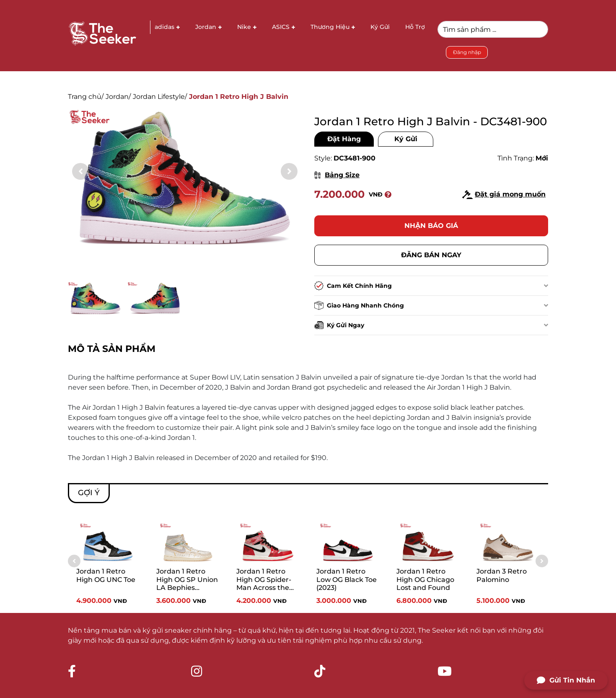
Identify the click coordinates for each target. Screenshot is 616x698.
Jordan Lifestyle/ (160, 97)
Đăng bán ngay (431, 255)
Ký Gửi (406, 139)
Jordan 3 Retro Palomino (502, 575)
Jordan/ (118, 97)
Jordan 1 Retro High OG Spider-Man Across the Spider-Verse (264, 581)
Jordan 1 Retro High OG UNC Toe (106, 575)
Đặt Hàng (344, 139)
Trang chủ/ (86, 97)
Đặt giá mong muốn (504, 195)
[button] (289, 171)
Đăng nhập (467, 52)
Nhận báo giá (431, 226)
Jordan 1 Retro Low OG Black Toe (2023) (347, 579)
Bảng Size (337, 175)
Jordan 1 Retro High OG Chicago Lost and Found (425, 579)
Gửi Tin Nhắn (566, 680)
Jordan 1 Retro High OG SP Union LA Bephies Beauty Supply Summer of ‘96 (187, 581)
